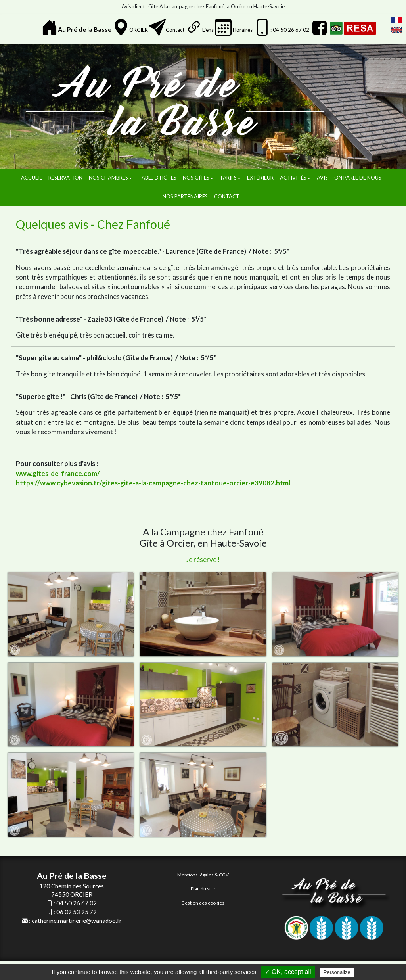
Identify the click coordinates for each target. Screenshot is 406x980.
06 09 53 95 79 (77, 912)
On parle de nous (358, 178)
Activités (295, 178)
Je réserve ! (203, 559)
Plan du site (203, 889)
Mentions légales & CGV (203, 875)
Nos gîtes (198, 178)
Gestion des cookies (203, 903)
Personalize (337, 972)
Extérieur (260, 178)
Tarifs (230, 178)
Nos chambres (110, 178)
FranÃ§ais (396, 20)
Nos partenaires (185, 196)
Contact (175, 30)
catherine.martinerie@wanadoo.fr (77, 921)
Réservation (65, 178)
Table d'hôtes (157, 178)
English (396, 30)
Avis (322, 178)
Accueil (32, 178)
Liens (208, 30)
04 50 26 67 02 (77, 903)
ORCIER (139, 30)
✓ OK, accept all (288, 972)
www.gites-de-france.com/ (58, 473)
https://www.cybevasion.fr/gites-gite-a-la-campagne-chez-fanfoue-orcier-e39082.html (153, 483)
